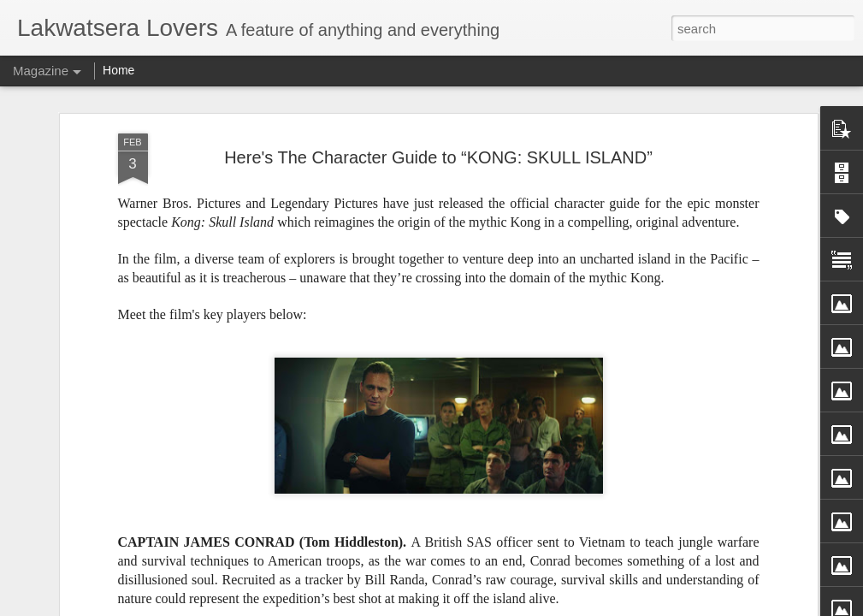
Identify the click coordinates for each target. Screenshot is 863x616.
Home (118, 70)
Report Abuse (558, 607)
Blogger (508, 607)
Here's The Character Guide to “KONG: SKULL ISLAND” (438, 127)
